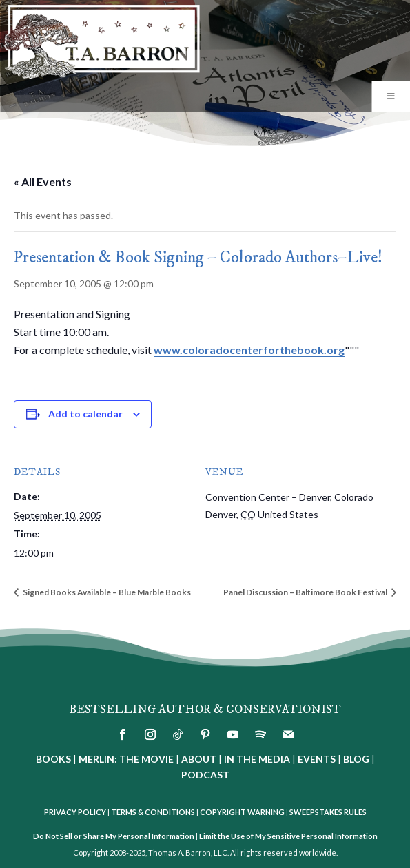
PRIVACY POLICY (75, 812)
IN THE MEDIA (257, 759)
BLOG (356, 759)
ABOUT (199, 759)
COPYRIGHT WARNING (242, 812)
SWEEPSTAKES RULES (328, 812)
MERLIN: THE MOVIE (126, 759)
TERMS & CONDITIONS (153, 812)
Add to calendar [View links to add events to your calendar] (85, 414)
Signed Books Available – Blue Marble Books (106, 592)
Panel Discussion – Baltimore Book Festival (306, 592)
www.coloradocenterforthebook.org (249, 350)
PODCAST (205, 775)
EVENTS (317, 759)
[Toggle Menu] (391, 96)
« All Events (43, 182)
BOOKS (53, 759)
